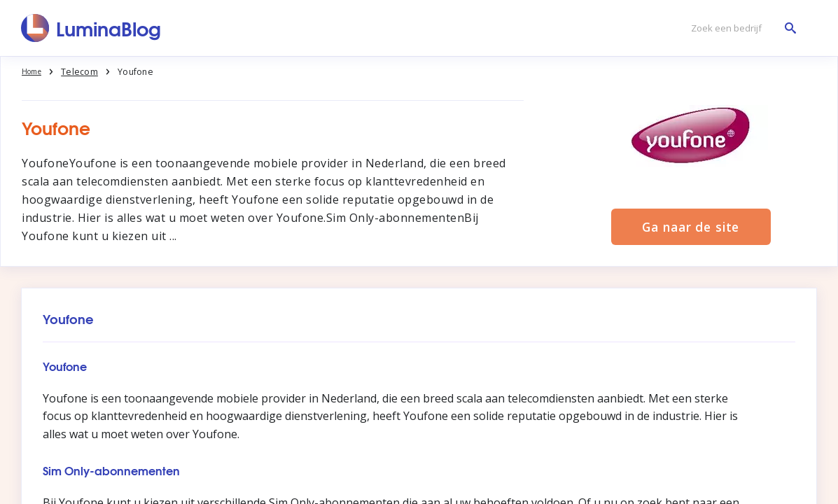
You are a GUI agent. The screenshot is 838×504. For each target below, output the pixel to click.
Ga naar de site (691, 226)
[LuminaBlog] (91, 28)
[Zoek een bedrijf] (740, 28)
